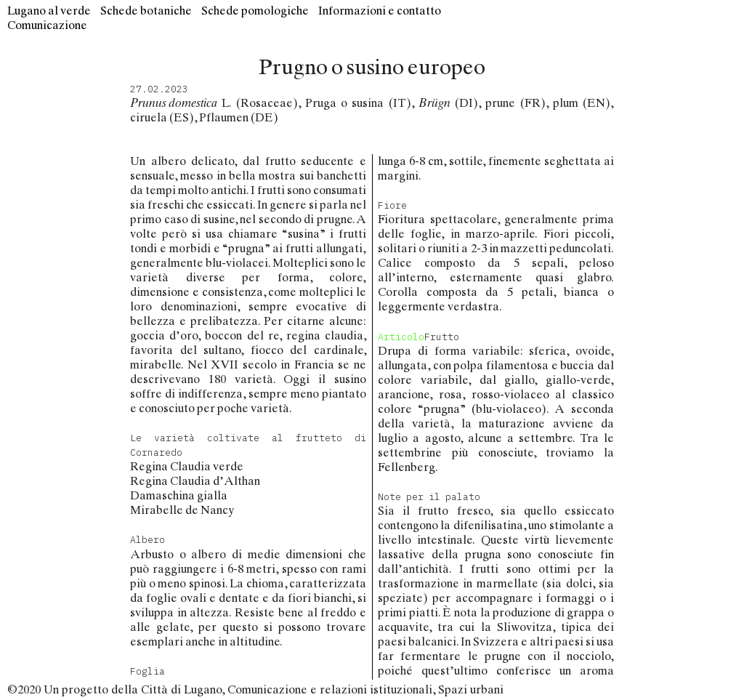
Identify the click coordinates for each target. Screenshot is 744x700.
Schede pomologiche (255, 11)
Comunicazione (47, 25)
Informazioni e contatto (380, 11)
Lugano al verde (49, 11)
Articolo (401, 337)
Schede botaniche (146, 11)
